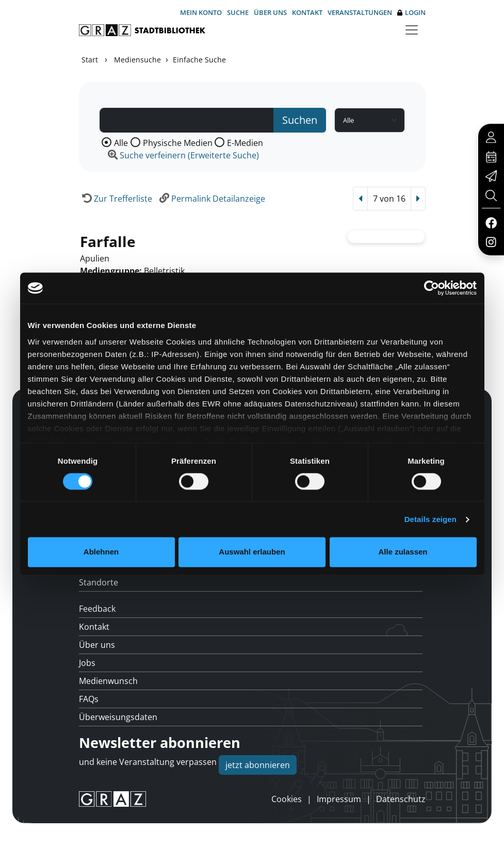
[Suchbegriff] (187, 120)
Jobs (87, 663)
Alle (121, 143)
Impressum (339, 799)
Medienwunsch (108, 681)
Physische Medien (178, 143)
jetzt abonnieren (258, 765)
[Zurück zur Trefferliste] (116, 199)
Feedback (97, 609)
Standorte (99, 582)
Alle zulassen (403, 552)
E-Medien (245, 143)
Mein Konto (201, 12)
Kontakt (307, 12)
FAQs (89, 699)
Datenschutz (401, 799)
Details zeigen (430, 519)
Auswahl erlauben (252, 552)
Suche (238, 12)
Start (90, 60)
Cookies (287, 799)
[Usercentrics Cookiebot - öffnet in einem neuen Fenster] (432, 288)
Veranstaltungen (360, 12)
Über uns (270, 12)
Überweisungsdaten (118, 717)
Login (411, 13)
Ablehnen (101, 552)
